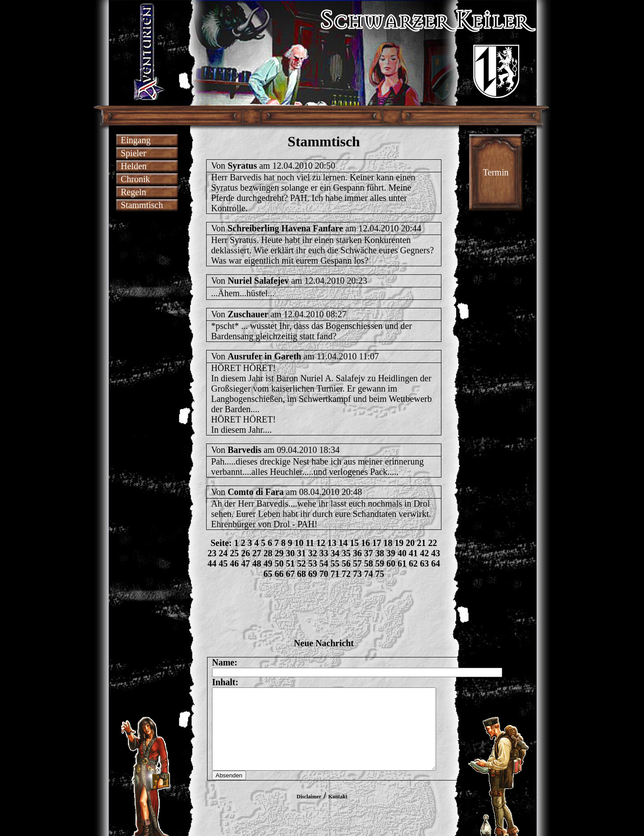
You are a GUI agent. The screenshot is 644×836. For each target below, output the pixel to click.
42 (424, 553)
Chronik (136, 179)
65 (268, 574)
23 (212, 553)
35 (346, 553)
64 (436, 563)
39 (391, 553)
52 (301, 563)
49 (268, 563)
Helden (134, 166)
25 (234, 553)
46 (234, 563)
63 (424, 563)
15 (354, 543)
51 (290, 563)
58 (369, 563)
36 (357, 553)
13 (332, 543)
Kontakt (338, 813)
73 (357, 574)
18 (388, 543)
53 (313, 563)
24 (223, 553)
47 (246, 563)
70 (324, 574)
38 (380, 553)
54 (324, 563)
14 (343, 543)
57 (357, 563)
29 (279, 553)
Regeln (133, 192)
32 (313, 553)
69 (313, 574)
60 (391, 563)
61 (402, 563)
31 (301, 553)
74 (369, 574)
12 (321, 543)
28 (268, 553)
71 (335, 574)
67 (290, 574)
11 (310, 543)
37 (369, 553)
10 (299, 543)
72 (346, 574)
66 (279, 574)
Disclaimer (309, 813)
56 (346, 563)
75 (380, 574)
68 (301, 574)
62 (413, 563)
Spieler (133, 153)
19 (399, 543)
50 (279, 563)
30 (290, 553)
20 (410, 543)
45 (223, 563)
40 (402, 553)
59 (380, 563)
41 (413, 553)
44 (212, 563)
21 (421, 543)
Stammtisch (142, 205)
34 (335, 553)
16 (365, 543)
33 (324, 553)
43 (436, 553)
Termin (496, 172)
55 (335, 563)
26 (246, 553)
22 (432, 543)
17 (377, 543)
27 (257, 553)
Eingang (136, 140)
